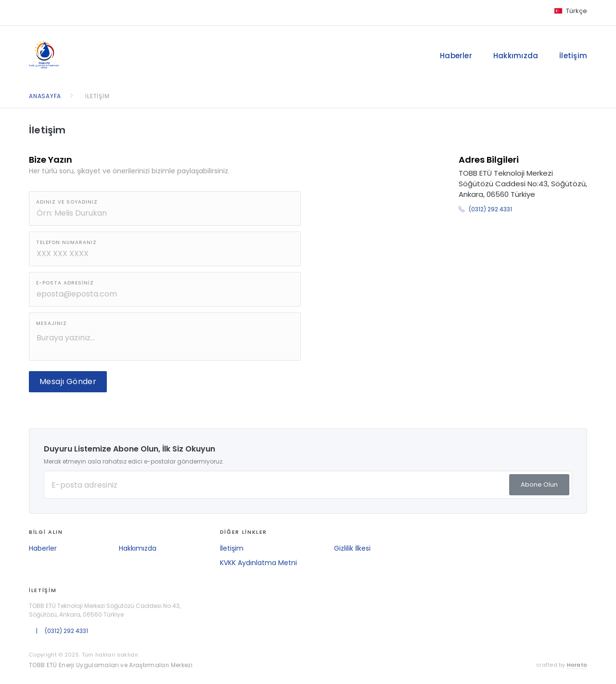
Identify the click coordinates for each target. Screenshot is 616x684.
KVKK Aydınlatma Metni (258, 563)
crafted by (562, 665)
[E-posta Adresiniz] (308, 485)
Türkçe (577, 11)
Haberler (456, 56)
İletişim (573, 56)
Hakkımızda (516, 56)
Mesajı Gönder (68, 381)
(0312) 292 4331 (485, 209)
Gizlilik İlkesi (352, 548)
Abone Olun (539, 484)
